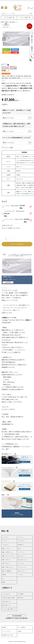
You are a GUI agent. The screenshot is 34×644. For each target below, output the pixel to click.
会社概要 (4, 628)
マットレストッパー (22, 568)
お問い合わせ (20, 598)
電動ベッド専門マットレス (8, 553)
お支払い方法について (7, 602)
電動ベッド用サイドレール (8, 568)
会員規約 (20, 632)
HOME (2, 23)
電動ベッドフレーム (6, 549)
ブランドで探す (25, 18)
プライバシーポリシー (7, 632)
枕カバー (20, 549)
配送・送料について (6, 606)
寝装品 (7, 23)
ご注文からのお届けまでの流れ (9, 598)
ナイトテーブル (21, 564)
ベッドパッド (20, 538)
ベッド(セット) (5, 545)
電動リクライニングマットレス (9, 557)
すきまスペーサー (21, 572)
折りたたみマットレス (22, 560)
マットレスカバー (21, 542)
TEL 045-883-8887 (17, 616)
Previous (4, 40)
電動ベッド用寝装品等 (7, 572)
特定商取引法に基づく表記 (8, 636)
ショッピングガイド (6, 595)
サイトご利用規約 (21, 628)
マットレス (4, 542)
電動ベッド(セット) (6, 560)
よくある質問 (20, 595)
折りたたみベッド (21, 557)
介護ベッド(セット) (6, 564)
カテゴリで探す (9, 18)
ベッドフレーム (5, 538)
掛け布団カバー (14, 23)
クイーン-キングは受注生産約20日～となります (17, 138)
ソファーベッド (21, 553)
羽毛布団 (4, 575)
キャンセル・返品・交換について (9, 610)
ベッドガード (20, 575)
